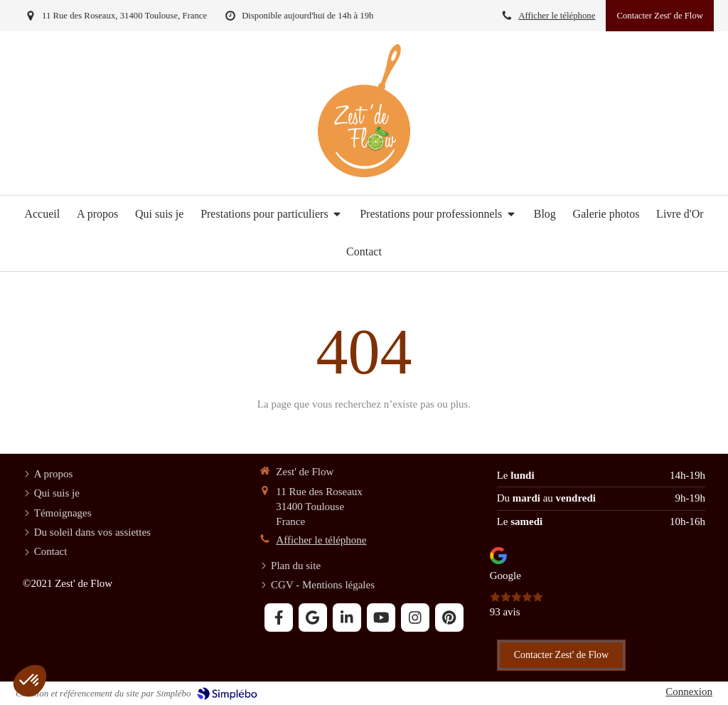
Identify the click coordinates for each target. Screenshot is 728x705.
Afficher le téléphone (557, 16)
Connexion (689, 691)
